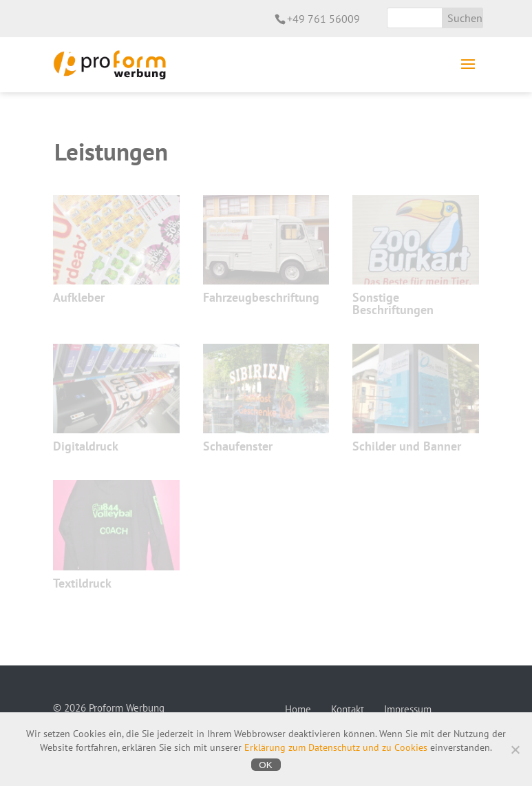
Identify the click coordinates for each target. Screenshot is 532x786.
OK (265, 765)
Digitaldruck (86, 446)
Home (298, 709)
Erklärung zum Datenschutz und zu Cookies (336, 747)
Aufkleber (79, 297)
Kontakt (348, 709)
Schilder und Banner (407, 446)
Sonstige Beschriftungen (393, 303)
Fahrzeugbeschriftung (261, 297)
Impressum (408, 709)
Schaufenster (238, 446)
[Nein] (515, 749)
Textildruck (82, 583)
